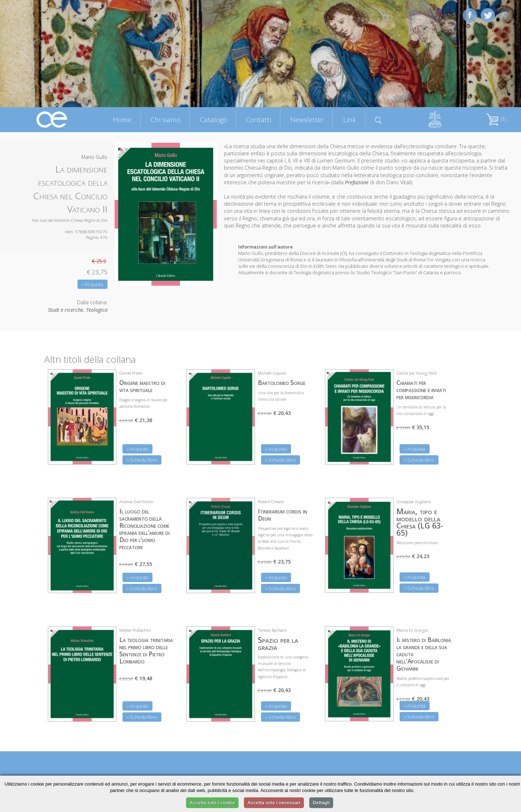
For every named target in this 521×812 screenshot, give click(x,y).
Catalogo (214, 119)
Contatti (259, 119)
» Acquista (92, 284)
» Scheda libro (142, 460)
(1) (496, 119)
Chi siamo (166, 119)
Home (122, 119)
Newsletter (307, 119)
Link (350, 119)
